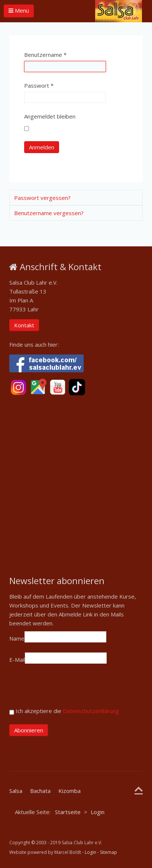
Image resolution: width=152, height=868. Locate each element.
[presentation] (66, 688)
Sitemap (109, 852)
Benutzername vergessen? (49, 213)
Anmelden (42, 147)
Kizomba (69, 791)
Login (90, 852)
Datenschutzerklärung (91, 711)
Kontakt (24, 325)
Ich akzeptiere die (64, 712)
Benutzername (45, 55)
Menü (19, 10)
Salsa (16, 791)
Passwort (39, 85)
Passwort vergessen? (42, 198)
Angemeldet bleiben (50, 116)
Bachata (40, 791)
